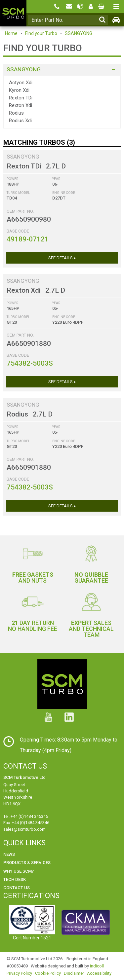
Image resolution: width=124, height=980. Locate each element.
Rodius (16, 113)
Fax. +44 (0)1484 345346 (26, 823)
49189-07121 (28, 239)
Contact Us (17, 888)
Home (11, 33)
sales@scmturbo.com (24, 829)
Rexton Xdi (21, 105)
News (9, 854)
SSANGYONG (79, 33)
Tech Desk (15, 879)
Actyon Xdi (21, 83)
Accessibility (99, 973)
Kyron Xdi (19, 90)
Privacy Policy (19, 973)
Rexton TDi (21, 98)
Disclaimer (74, 973)
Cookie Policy (48, 973)
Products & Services (27, 863)
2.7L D (56, 166)
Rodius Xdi (20, 121)
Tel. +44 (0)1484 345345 (26, 816)
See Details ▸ (62, 258)
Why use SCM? (19, 871)
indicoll (97, 966)
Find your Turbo (41, 33)
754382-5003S (30, 363)
